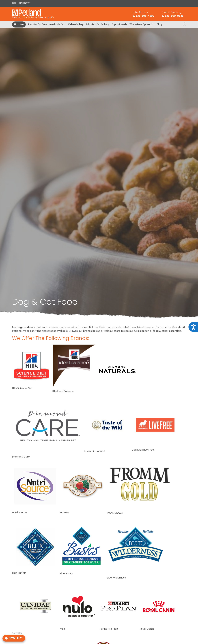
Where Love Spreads (141, 24)
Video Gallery (76, 24)
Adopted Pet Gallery (97, 24)
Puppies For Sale (38, 24)
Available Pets (57, 24)
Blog (159, 24)
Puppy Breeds (119, 24)
